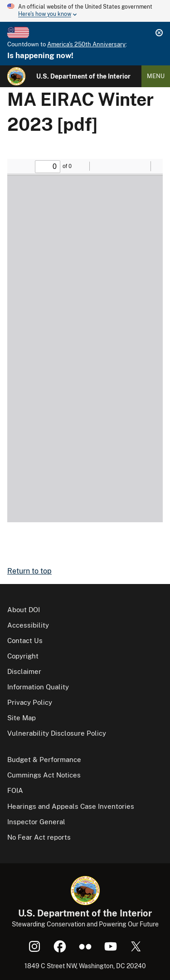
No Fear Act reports (39, 837)
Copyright (23, 656)
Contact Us (25, 641)
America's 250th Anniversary (86, 44)
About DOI (24, 610)
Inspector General (36, 822)
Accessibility (28, 625)
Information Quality (38, 687)
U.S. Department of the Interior (83, 76)
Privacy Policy (30, 702)
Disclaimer (24, 671)
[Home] (16, 76)
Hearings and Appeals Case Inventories (71, 806)
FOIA (15, 790)
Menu (156, 76)
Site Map (22, 718)
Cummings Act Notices (44, 775)
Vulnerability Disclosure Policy (57, 733)
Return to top (29, 571)
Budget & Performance (44, 760)
